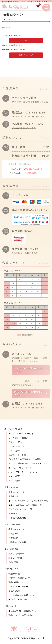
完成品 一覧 (14, 496)
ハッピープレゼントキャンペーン (23, 472)
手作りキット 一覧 (16, 492)
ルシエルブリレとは (13, 429)
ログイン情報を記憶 (11, 35)
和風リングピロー (12, 525)
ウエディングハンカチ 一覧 (20, 509)
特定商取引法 (14, 574)
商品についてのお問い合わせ (21, 615)
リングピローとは (16, 447)
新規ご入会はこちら (26, 55)
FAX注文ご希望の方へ (18, 600)
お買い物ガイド (11, 569)
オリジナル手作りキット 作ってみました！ (28, 464)
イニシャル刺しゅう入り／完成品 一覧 (25, 505)
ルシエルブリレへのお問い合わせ (23, 611)
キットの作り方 (11, 549)
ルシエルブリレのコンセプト (21, 434)
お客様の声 (13, 514)
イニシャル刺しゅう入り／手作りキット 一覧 (28, 501)
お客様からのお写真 (17, 518)
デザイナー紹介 (15, 442)
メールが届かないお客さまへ (21, 595)
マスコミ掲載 (14, 451)
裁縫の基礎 (13, 562)
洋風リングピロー (12, 487)
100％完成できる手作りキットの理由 (25, 459)
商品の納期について (17, 582)
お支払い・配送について (19, 578)
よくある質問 (14, 591)
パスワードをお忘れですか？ (13, 45)
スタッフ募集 (14, 481)
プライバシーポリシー (18, 587)
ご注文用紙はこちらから (24, 128)
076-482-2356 (35, 113)
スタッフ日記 (14, 476)
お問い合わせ (10, 606)
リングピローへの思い (18, 438)
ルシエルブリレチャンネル (20, 468)
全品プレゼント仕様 (17, 455)
